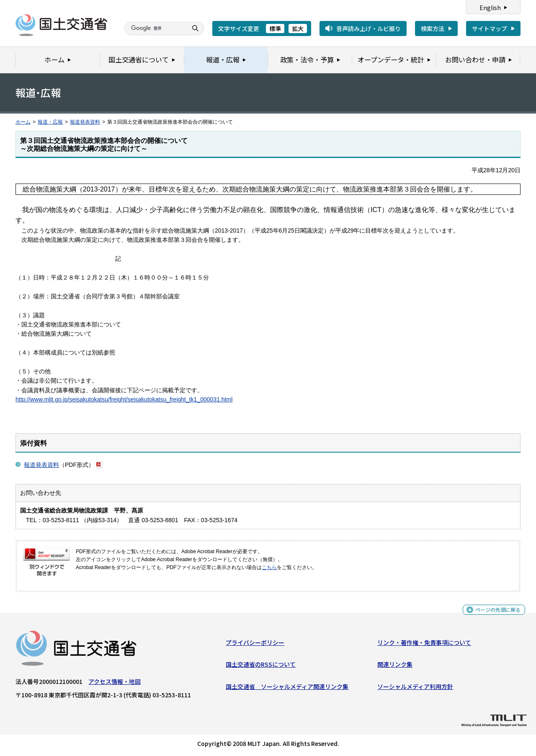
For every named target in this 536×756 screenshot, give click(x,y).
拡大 (298, 28)
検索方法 (433, 28)
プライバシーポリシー (255, 645)
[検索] (155, 28)
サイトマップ (490, 28)
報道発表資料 (85, 122)
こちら (269, 567)
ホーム (23, 122)
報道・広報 (50, 122)
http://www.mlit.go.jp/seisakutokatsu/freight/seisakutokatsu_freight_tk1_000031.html (124, 399)
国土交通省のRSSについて (261, 666)
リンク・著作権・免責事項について (424, 645)
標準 (275, 28)
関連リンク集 (395, 666)
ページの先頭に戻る (495, 614)
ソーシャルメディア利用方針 (415, 689)
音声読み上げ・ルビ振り (368, 28)
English (490, 8)
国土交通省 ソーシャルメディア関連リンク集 (287, 689)
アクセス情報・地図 (115, 684)
